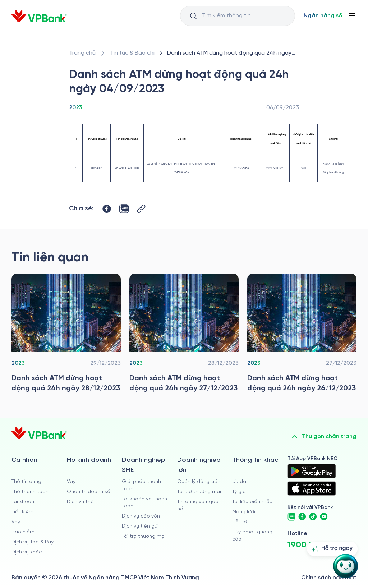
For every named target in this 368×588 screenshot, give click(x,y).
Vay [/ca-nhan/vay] (16, 522)
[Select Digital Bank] (323, 16)
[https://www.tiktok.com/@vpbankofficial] (313, 517)
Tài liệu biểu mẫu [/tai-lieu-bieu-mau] (252, 502)
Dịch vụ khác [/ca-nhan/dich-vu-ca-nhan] (27, 552)
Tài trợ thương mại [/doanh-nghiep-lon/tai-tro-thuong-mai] (199, 492)
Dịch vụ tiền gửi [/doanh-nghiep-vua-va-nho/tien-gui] (140, 526)
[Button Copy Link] (141, 209)
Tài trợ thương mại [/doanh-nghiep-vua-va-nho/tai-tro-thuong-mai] (144, 536)
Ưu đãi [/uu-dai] (240, 482)
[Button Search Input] (193, 16)
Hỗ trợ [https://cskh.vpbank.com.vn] (240, 522)
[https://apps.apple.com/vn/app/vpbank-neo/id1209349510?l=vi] (312, 488)
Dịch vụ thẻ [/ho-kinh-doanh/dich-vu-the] (80, 502)
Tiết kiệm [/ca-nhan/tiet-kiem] (22, 512)
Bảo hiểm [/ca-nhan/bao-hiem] (23, 532)
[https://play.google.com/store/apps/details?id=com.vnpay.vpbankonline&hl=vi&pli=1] (312, 471)
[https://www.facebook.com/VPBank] (302, 517)
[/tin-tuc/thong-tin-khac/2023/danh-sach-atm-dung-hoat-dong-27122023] (184, 335)
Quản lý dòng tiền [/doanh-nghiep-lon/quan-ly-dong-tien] (199, 482)
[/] (39, 16)
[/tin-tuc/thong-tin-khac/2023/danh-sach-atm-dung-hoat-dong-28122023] (66, 335)
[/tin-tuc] (132, 53)
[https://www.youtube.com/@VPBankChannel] (324, 517)
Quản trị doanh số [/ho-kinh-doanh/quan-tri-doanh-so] (89, 492)
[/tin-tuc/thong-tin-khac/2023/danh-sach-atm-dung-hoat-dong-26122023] (302, 335)
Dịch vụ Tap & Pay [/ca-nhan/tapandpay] (33, 542)
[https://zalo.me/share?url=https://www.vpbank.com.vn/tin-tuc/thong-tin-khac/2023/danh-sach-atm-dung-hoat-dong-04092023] (124, 209)
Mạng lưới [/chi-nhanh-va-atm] (244, 512)
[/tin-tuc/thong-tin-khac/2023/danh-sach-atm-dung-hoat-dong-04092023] (232, 53)
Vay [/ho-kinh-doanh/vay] (71, 482)
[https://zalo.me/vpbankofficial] (291, 517)
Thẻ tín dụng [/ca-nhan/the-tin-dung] (26, 482)
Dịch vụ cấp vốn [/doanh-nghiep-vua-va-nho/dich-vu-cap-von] (141, 516)
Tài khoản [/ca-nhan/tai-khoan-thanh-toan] (23, 502)
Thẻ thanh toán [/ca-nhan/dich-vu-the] (30, 492)
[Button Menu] (352, 16)
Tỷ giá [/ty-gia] (239, 492)
